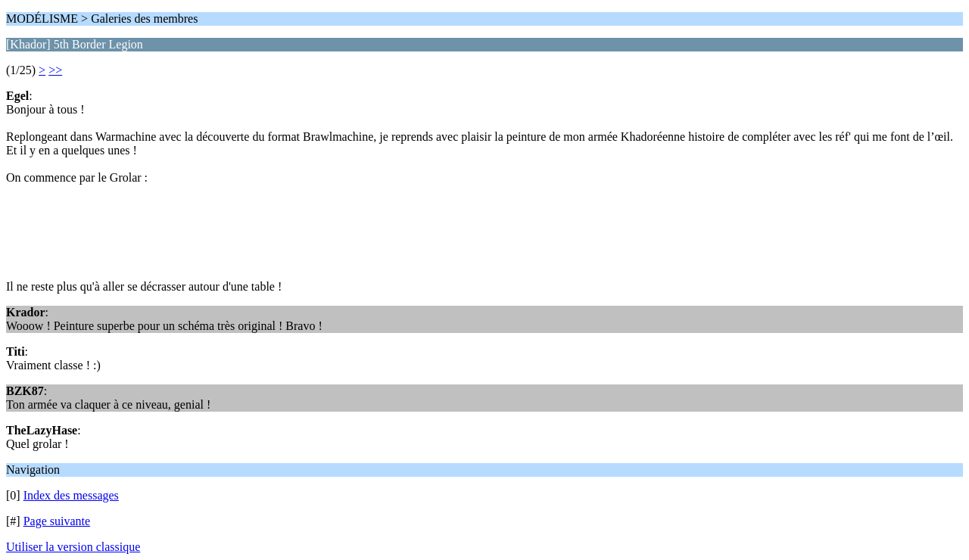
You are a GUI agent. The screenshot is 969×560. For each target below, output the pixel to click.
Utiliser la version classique (73, 547)
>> (55, 70)
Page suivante (57, 521)
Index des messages (71, 495)
